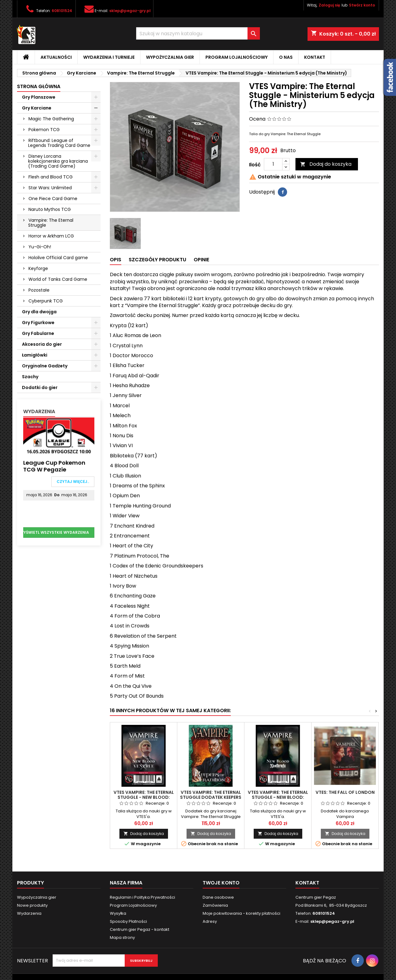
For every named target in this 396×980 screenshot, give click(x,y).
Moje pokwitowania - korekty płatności (241, 913)
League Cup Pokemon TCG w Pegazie (54, 467)
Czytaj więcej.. (73, 483)
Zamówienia (215, 905)
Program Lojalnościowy (237, 57)
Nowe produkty (32, 905)
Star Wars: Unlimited (50, 188)
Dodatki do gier (40, 387)
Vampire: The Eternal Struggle (51, 223)
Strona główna (39, 86)
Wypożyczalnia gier (170, 57)
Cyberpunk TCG (46, 301)
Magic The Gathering (51, 119)
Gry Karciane (37, 108)
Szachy (30, 377)
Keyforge (38, 268)
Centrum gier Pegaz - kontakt (140, 929)
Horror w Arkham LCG (51, 236)
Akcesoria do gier (42, 344)
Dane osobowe (218, 897)
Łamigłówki (35, 355)
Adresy (210, 921)
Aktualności (56, 57)
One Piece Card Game (53, 199)
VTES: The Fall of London (345, 792)
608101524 (62, 11)
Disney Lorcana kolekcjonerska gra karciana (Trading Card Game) (58, 161)
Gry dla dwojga (39, 312)
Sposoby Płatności (128, 921)
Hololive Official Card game (58, 258)
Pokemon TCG (44, 130)
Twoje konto (221, 883)
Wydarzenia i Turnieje (109, 57)
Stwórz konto (362, 5)
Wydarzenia (39, 411)
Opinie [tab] (201, 260)
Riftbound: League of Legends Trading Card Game (59, 143)
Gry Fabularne (38, 333)
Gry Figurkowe (38, 323)
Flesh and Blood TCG (51, 177)
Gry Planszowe (39, 97)
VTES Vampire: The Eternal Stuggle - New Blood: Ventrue (144, 797)
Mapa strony (122, 937)
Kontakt (315, 57)
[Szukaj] (198, 33)
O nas (286, 57)
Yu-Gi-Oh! (40, 247)
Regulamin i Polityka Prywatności (142, 897)
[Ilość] (273, 164)
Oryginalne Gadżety (45, 366)
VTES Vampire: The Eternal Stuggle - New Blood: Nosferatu (278, 797)
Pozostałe (39, 290)
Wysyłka (118, 913)
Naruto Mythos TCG (50, 209)
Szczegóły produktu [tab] (157, 260)
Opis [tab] (116, 260)
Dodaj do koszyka (326, 164)
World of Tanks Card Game (58, 279)
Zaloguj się (329, 5)
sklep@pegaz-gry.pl (130, 11)
